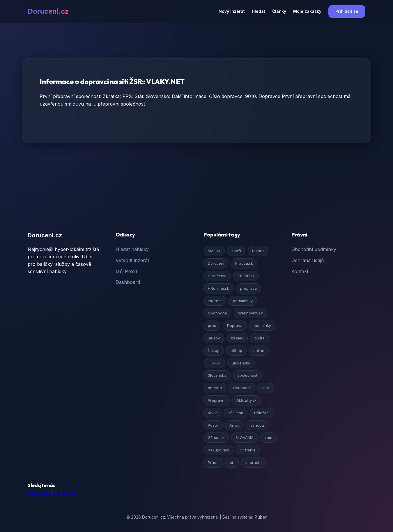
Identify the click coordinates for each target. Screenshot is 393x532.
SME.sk (214, 251)
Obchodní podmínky (314, 249)
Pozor (213, 425)
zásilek (237, 338)
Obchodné (217, 313)
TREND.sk (246, 276)
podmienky (243, 301)
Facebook (39, 492)
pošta (260, 338)
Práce (213, 462)
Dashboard (128, 282)
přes (212, 325)
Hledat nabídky (132, 249)
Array (234, 425)
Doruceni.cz (48, 11)
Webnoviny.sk (251, 313)
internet (215, 301)
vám (268, 437)
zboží (236, 251)
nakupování (218, 450)
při (232, 462)
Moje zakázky (307, 11)
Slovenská (217, 375)
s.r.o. (266, 388)
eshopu (257, 425)
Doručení (216, 263)
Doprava (235, 325)
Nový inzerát (232, 11)
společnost (247, 375)
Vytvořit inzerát (132, 260)
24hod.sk (216, 437)
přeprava (248, 288)
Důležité (261, 413)
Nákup (214, 350)
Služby (214, 338)
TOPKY (214, 363)
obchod (215, 388)
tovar (213, 413)
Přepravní (217, 400)
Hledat (259, 11)
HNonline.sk (218, 288)
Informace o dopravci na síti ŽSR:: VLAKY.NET (112, 81)
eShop (236, 350)
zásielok (236, 413)
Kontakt (300, 271)
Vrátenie (248, 450)
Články (279, 11)
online (259, 350)
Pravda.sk (244, 263)
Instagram (65, 492)
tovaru (258, 251)
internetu (254, 462)
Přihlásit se (347, 11)
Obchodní (242, 388)
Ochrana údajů (308, 260)
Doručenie (217, 276)
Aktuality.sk (246, 400)
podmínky (262, 325)
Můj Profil (126, 271)
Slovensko (241, 363)
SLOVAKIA (245, 437)
